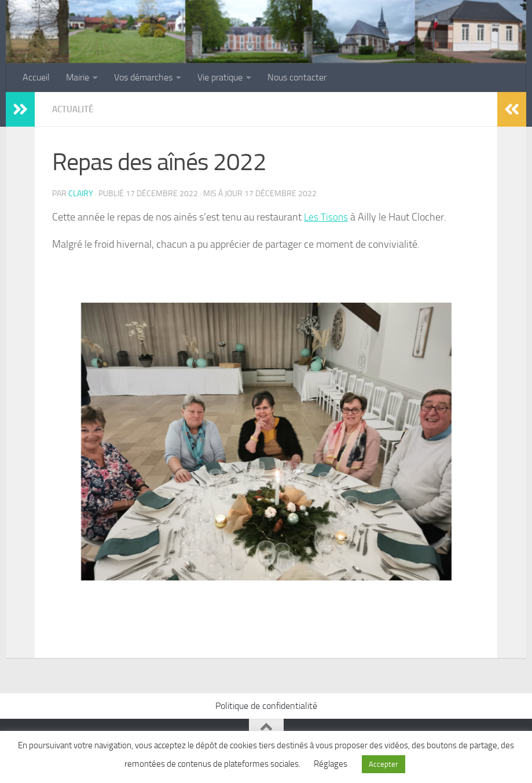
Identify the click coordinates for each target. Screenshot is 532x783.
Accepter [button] (384, 764)
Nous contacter (297, 77)
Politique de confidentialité (266, 705)
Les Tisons (326, 216)
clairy (81, 193)
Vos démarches (143, 77)
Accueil (36, 77)
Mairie (78, 77)
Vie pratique (220, 77)
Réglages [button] (331, 764)
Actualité (74, 109)
